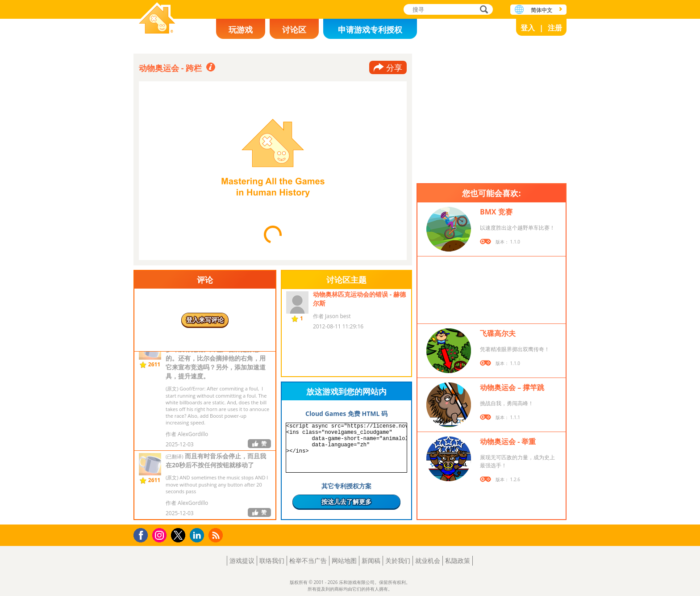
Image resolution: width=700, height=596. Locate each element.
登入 (528, 28)
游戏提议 (242, 560)
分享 (394, 67)
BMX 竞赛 (496, 212)
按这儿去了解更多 (346, 502)
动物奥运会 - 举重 (508, 441)
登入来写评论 (205, 320)
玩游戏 (241, 29)
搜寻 (483, 10)
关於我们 (398, 560)
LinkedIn (198, 535)
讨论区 (294, 29)
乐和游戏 (157, 19)
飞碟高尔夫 (498, 333)
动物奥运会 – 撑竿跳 (512, 387)
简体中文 (542, 10)
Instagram (161, 535)
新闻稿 (371, 560)
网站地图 (344, 560)
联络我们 (272, 560)
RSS (217, 535)
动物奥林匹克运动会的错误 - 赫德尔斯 (359, 299)
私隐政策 (458, 560)
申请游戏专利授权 (370, 29)
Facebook (143, 534)
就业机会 (428, 560)
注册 (555, 28)
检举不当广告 (308, 560)
